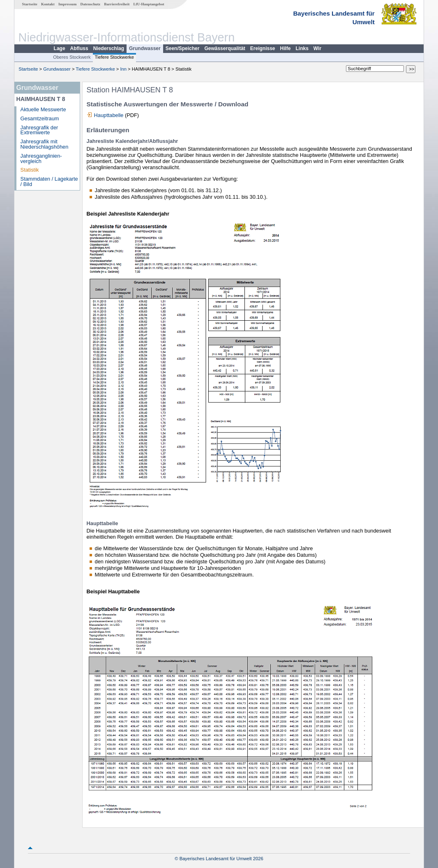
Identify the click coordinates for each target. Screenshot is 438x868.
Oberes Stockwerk (72, 57)
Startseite (30, 4)
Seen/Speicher (183, 48)
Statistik (30, 170)
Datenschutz (91, 4)
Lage (60, 48)
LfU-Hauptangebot (149, 4)
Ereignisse (263, 48)
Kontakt (48, 4)
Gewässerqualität (225, 48)
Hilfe (286, 48)
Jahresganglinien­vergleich (41, 158)
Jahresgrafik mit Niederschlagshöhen (45, 144)
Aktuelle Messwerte (43, 109)
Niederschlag (109, 48)
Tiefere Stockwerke (114, 57)
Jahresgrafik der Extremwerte (39, 130)
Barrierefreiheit (117, 4)
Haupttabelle (109, 115)
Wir (317, 48)
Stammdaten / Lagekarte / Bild (49, 181)
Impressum (67, 4)
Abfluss (79, 48)
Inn (123, 69)
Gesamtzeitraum (40, 118)
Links (302, 48)
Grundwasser (145, 48)
